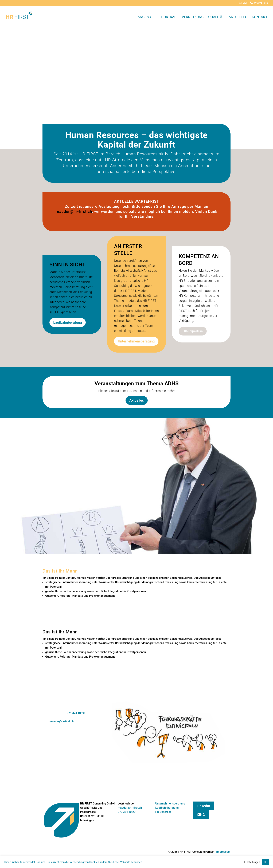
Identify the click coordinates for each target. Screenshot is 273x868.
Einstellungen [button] (252, 862)
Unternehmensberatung (136, 341)
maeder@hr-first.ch (74, 212)
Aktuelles (238, 17)
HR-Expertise (193, 331)
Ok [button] (265, 862)
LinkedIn (203, 806)
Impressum (223, 852)
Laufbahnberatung (68, 322)
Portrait (169, 17)
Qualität (216, 17)
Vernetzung (193, 17)
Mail (245, 3)
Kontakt (260, 17)
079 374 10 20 (261, 3)
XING (201, 815)
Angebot (145, 17)
